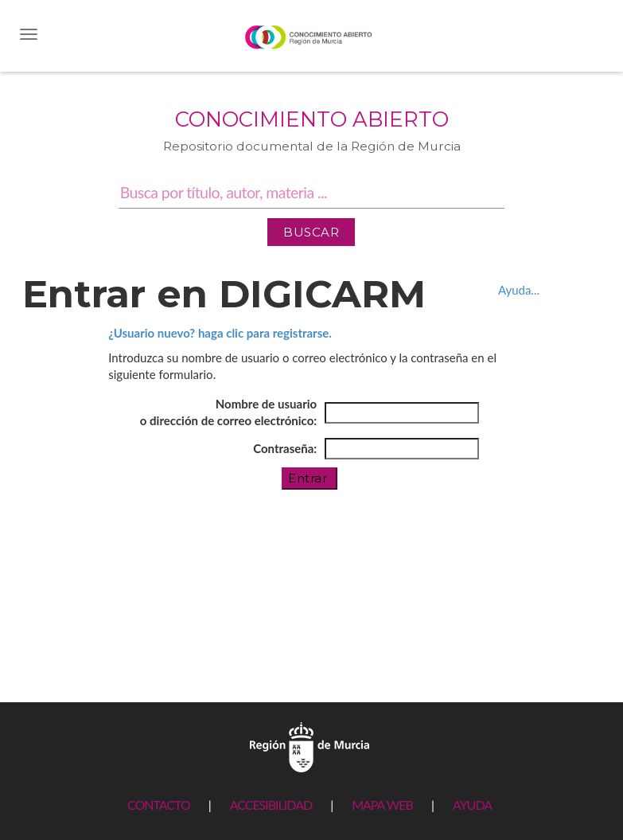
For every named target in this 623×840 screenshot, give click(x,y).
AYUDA (472, 805)
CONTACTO (159, 805)
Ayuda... (519, 290)
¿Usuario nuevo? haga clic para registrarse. (220, 333)
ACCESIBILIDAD (271, 805)
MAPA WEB (382, 805)
